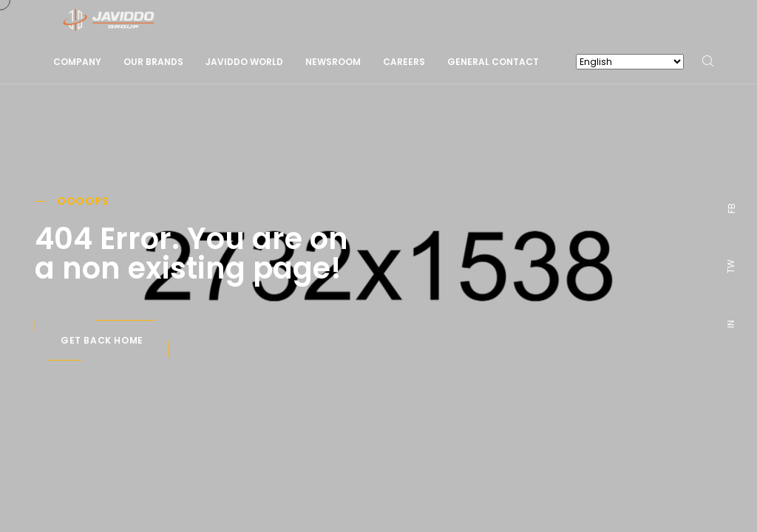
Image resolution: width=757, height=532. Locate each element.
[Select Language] (630, 62)
